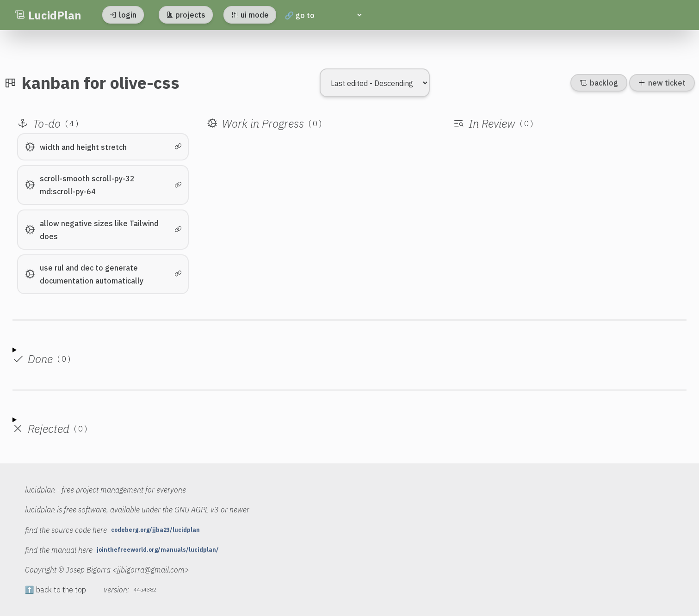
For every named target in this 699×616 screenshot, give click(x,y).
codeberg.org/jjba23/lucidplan (155, 530)
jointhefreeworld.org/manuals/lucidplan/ (158, 550)
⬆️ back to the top (56, 590)
